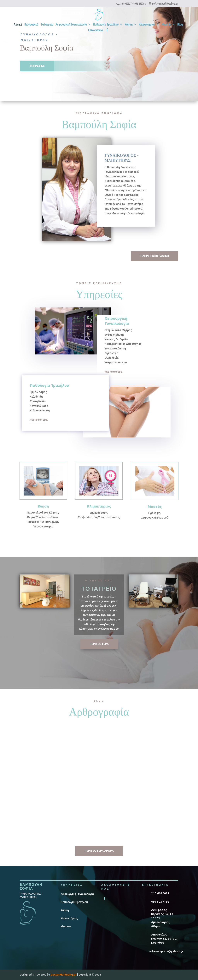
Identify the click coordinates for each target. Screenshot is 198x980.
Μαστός (166, 25)
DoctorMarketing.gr (64, 975)
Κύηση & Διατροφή (93, 762)
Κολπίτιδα (143, 762)
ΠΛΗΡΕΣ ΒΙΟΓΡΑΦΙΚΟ (155, 256)
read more (30, 825)
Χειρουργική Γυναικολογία (71, 25)
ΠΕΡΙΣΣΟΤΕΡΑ (99, 644)
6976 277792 (140, 4)
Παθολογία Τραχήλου (106, 25)
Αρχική (18, 25)
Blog (180, 25)
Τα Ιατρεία (47, 25)
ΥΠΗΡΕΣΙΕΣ (37, 66)
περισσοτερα (114, 372)
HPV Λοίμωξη (33, 762)
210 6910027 (125, 4)
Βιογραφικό (31, 25)
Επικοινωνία (95, 30)
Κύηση (129, 25)
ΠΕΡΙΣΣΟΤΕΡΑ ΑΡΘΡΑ (99, 851)
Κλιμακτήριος (147, 25)
